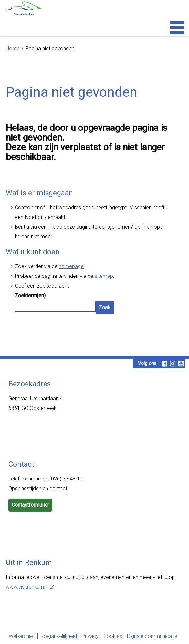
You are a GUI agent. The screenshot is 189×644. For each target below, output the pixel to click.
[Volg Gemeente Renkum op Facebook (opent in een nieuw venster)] (164, 364)
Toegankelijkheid (58, 636)
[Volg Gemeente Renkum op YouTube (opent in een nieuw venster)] (181, 364)
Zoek (105, 307)
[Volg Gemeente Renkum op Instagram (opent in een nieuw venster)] (173, 364)
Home (13, 48)
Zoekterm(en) (30, 295)
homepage (71, 266)
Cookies (113, 636)
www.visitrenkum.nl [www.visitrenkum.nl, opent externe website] (27, 587)
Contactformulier (30, 505)
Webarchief (22, 636)
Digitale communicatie (152, 636)
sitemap (104, 276)
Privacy (90, 636)
